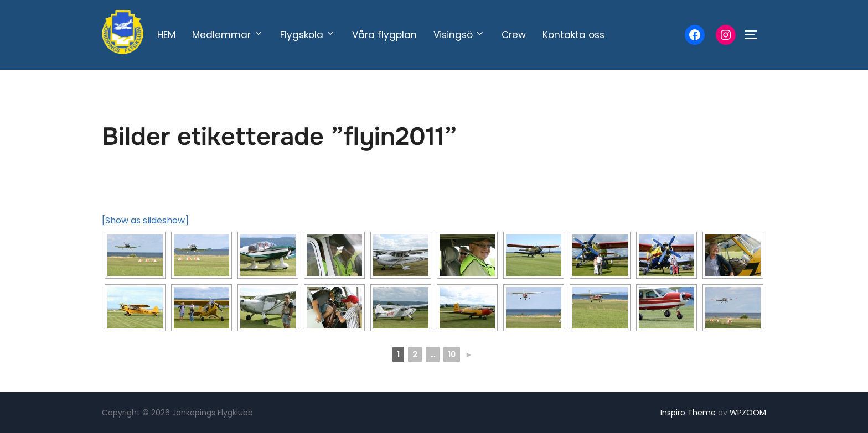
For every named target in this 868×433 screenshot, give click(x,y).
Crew (514, 35)
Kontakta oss (573, 35)
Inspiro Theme (688, 413)
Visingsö (459, 35)
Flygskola (308, 35)
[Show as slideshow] (145, 220)
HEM (166, 35)
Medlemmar (228, 35)
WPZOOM (748, 413)
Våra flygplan (384, 35)
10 (452, 354)
